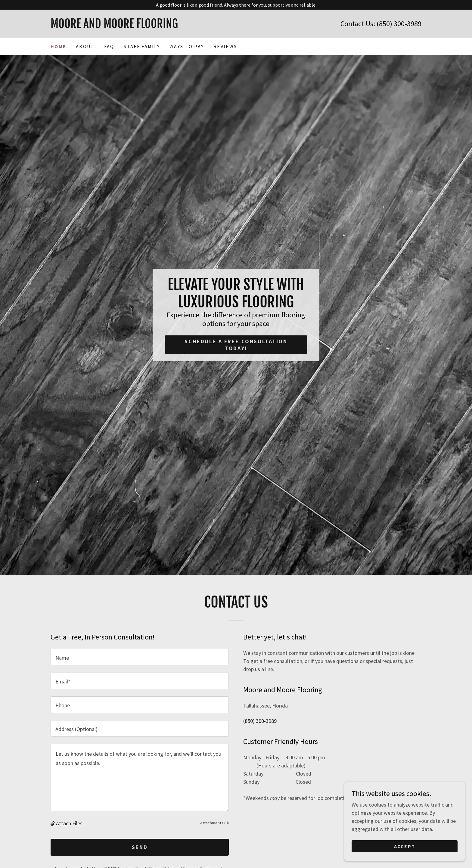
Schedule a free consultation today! (236, 345)
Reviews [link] (225, 46)
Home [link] (58, 46)
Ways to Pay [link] (187, 46)
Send (140, 847)
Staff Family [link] (142, 46)
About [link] (85, 46)
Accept (405, 846)
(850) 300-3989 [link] (399, 24)
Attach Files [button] (69, 823)
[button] (53, 823)
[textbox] (140, 657)
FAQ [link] (109, 46)
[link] (143, 26)
